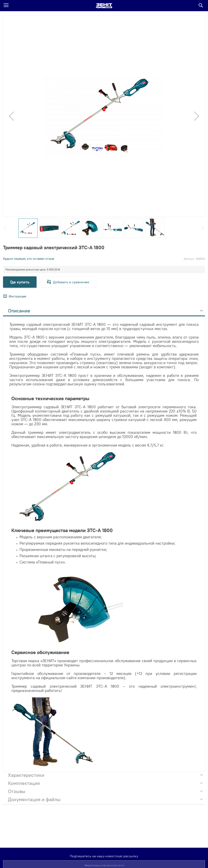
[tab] (104, 312)
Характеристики (26, 775)
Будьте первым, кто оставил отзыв (29, 259)
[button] (11, 116)
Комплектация (24, 783)
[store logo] (104, 6)
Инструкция (17, 296)
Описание (19, 311)
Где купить (20, 282)
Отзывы (17, 791)
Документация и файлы (34, 799)
